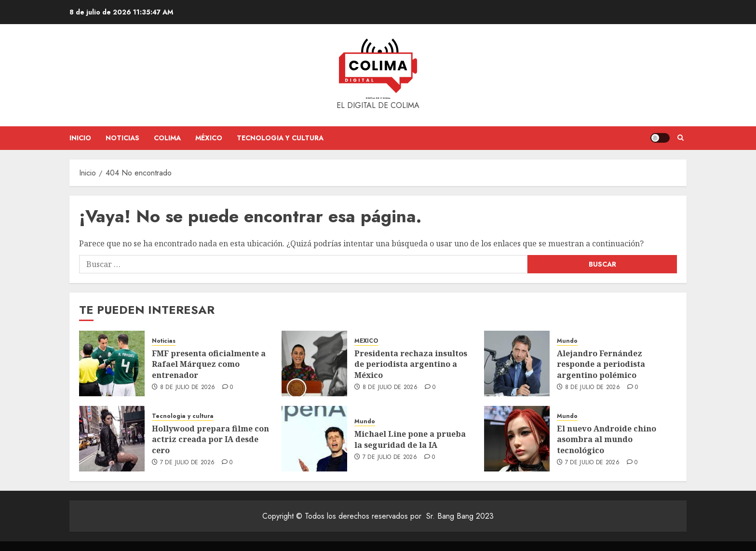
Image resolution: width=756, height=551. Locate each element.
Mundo (567, 341)
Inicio (80, 138)
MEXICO (366, 341)
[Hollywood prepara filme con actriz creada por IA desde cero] (112, 439)
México (209, 138)
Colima (167, 138)
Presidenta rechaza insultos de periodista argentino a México (411, 364)
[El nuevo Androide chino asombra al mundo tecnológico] (517, 439)
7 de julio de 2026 (187, 463)
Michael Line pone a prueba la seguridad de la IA (410, 439)
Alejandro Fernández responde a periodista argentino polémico (601, 364)
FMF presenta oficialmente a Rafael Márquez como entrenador (209, 364)
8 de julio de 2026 (188, 388)
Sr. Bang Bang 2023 (460, 516)
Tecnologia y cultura (280, 138)
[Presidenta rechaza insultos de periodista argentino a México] (314, 363)
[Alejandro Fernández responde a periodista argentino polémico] (517, 363)
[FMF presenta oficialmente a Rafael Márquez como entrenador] (112, 363)
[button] (681, 138)
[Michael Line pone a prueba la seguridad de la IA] (314, 439)
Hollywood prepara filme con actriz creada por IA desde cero (210, 439)
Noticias (122, 138)
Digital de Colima (378, 98)
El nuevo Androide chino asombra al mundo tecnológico (607, 439)
